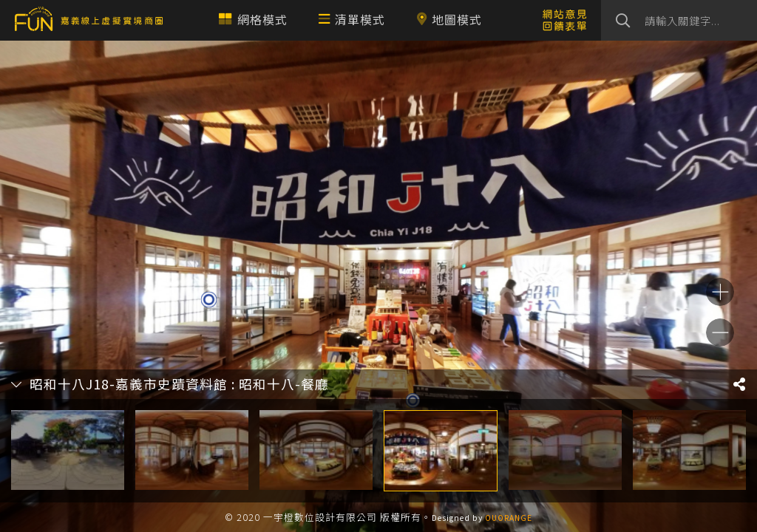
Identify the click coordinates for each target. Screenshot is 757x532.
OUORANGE (509, 518)
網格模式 (253, 19)
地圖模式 (449, 19)
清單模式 (352, 19)
